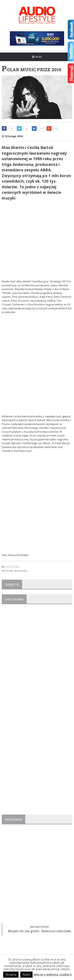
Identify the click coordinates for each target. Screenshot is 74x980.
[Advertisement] (37, 241)
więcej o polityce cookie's (53, 974)
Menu (37, 57)
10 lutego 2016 (12, 136)
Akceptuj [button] (11, 974)
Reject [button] (26, 974)
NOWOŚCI (21, 571)
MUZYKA (7, 571)
